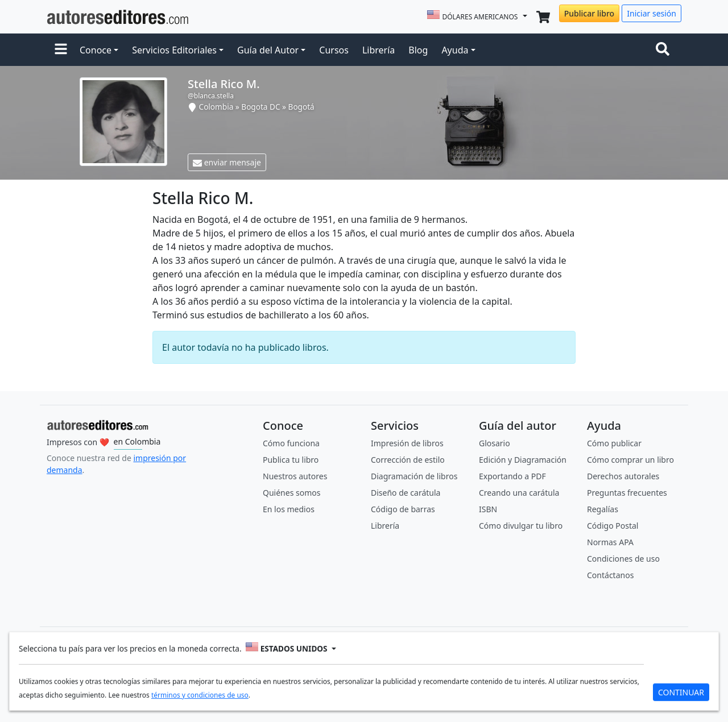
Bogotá (301, 107)
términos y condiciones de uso (200, 697)
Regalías (603, 509)
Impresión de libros (407, 443)
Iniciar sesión (652, 13)
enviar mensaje (227, 162)
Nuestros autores (295, 476)
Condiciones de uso (623, 559)
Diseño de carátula (406, 493)
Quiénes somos (291, 493)
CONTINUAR (681, 694)
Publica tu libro (291, 460)
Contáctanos (610, 575)
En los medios (289, 509)
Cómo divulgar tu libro (521, 526)
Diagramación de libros (414, 476)
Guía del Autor (268, 50)
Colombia (216, 107)
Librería (379, 50)
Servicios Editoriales (174, 50)
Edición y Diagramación (523, 460)
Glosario (495, 443)
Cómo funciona (291, 443)
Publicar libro (589, 13)
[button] (61, 50)
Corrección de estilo (408, 460)
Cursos (334, 50)
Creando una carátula (519, 493)
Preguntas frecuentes (627, 493)
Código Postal (613, 526)
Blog (418, 50)
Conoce (96, 50)
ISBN (488, 509)
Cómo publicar (614, 443)
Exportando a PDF (512, 476)
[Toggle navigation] (665, 50)
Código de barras (403, 509)
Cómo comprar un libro (630, 460)
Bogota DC (260, 107)
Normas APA (610, 542)
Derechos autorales (623, 476)
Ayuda (455, 50)
